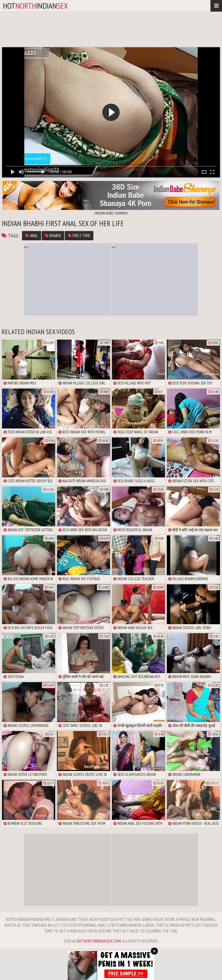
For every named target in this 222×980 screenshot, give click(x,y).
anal (32, 236)
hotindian (35, 6)
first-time (79, 236)
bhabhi (53, 236)
